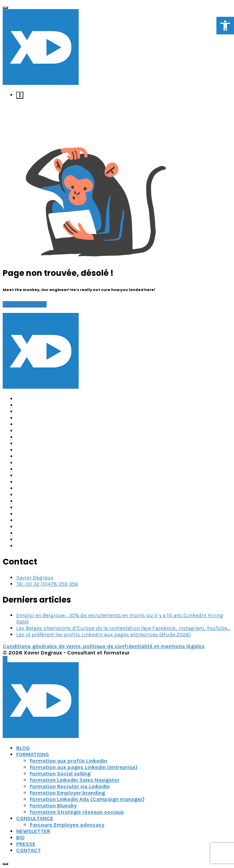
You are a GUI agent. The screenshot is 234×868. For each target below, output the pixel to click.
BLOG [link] (23, 748)
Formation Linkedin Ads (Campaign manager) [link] (87, 799)
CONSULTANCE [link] (35, 818)
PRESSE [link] (26, 844)
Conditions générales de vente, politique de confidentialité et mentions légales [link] (104, 646)
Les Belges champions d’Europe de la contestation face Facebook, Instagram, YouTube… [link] (123, 628)
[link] (225, 26)
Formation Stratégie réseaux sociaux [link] (77, 812)
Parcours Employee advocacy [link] (67, 825)
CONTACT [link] (29, 850)
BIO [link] (20, 838)
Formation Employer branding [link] (67, 793)
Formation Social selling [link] (60, 774)
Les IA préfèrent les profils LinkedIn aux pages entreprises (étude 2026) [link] (103, 634)
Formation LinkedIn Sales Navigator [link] (75, 780)
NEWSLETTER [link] (33, 831)
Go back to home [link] (25, 304)
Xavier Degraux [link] (35, 577)
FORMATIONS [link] (33, 754)
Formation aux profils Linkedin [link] (68, 761)
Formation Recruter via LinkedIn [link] (70, 786)
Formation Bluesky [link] (53, 806)
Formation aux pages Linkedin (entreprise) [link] (84, 767)
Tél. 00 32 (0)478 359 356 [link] (47, 584)
